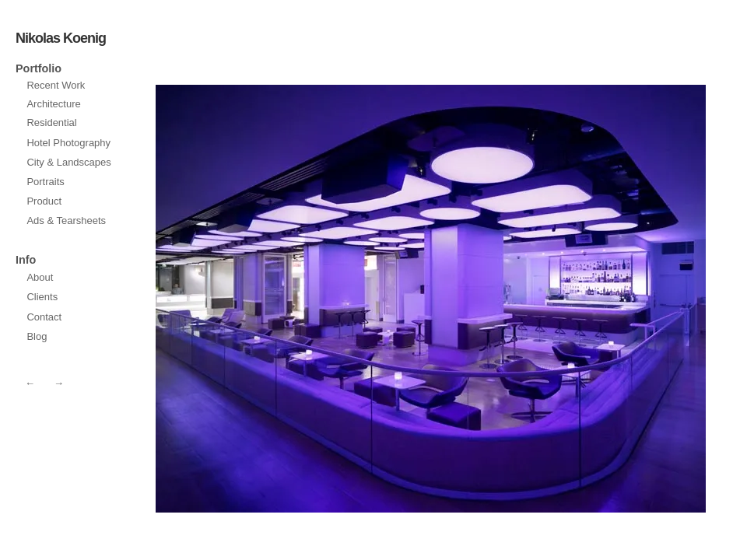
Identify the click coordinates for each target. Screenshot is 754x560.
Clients (42, 297)
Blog (37, 336)
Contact (44, 317)
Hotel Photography (68, 143)
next (290, 299)
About (40, 277)
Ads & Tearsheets (66, 220)
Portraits (45, 182)
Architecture (53, 104)
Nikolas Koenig (61, 38)
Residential (51, 122)
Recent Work (56, 85)
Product (44, 201)
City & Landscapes (68, 162)
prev (571, 299)
